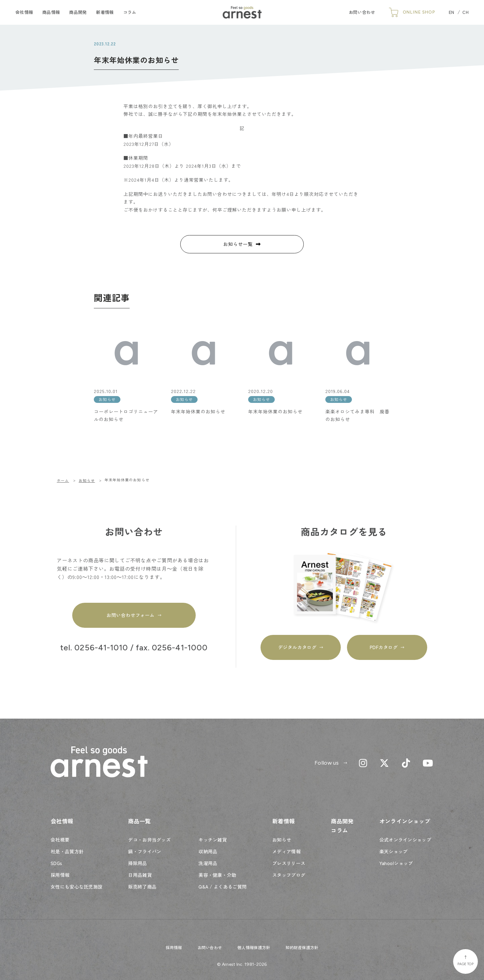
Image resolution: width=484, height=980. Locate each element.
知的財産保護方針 (302, 947)
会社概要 (60, 840)
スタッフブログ (289, 875)
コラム (130, 12)
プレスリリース (289, 863)
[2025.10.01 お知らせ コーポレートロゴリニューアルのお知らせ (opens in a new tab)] (126, 372)
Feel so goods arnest (242, 12)
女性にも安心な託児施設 (77, 887)
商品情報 (51, 12)
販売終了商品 (142, 887)
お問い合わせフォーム (130, 615)
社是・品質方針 (67, 851)
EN (452, 12)
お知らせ (282, 840)
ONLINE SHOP (419, 12)
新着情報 (105, 12)
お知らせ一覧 (238, 244)
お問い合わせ (362, 12)
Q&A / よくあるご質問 (223, 887)
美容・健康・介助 (217, 875)
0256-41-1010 (101, 648)
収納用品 (208, 851)
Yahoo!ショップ (396, 863)
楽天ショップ (394, 851)
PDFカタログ (384, 647)
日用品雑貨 (140, 875)
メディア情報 (286, 851)
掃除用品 (138, 863)
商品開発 (78, 12)
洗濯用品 (208, 863)
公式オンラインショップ (405, 840)
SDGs (56, 863)
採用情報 (60, 875)
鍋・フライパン (145, 851)
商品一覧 (139, 821)
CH (465, 12)
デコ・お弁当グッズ (149, 840)
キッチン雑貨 (213, 840)
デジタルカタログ (297, 647)
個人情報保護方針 (254, 947)
